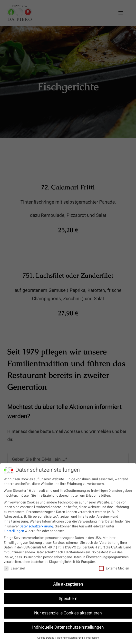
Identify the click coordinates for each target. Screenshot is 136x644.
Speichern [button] (68, 596)
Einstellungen (14, 529)
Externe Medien (114, 566)
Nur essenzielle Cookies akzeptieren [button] (68, 611)
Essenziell (15, 566)
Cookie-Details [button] (46, 636)
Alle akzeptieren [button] (68, 582)
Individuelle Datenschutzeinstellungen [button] (68, 625)
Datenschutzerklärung (36, 524)
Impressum (92, 636)
